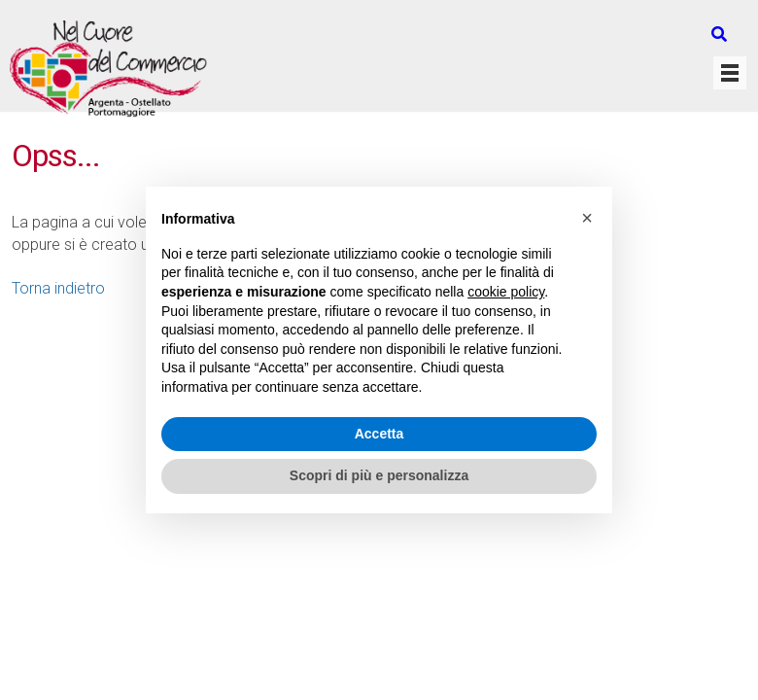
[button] (587, 218)
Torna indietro (58, 288)
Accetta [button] (379, 434)
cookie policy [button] (506, 292)
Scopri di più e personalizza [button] (379, 475)
